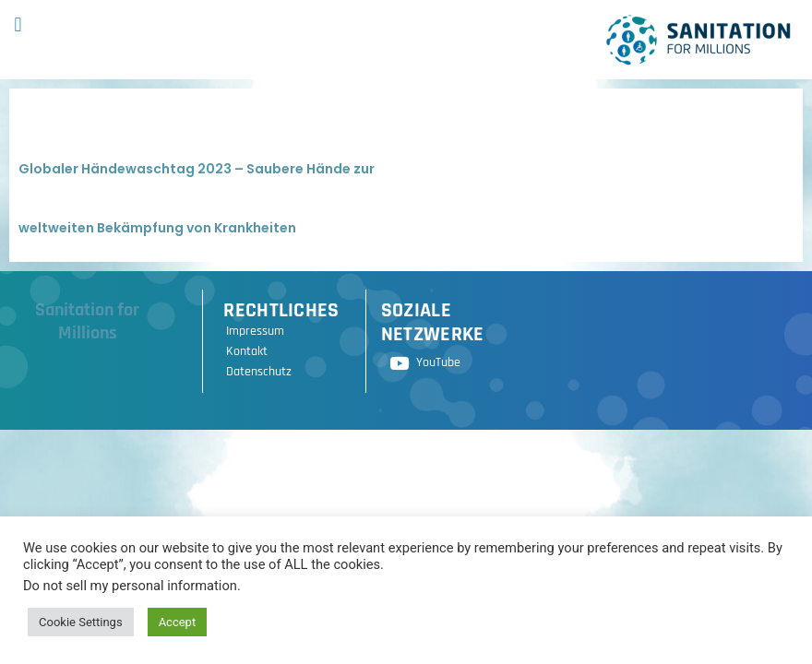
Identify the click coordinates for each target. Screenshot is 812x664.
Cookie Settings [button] (81, 622)
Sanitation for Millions (87, 321)
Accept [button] (178, 622)
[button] (18, 24)
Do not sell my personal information (130, 586)
